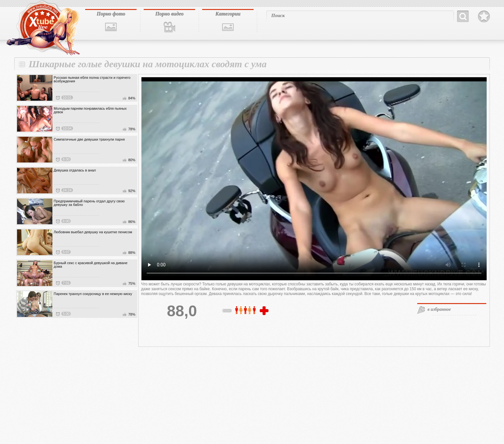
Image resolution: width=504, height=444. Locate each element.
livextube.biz (42, 28)
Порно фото (111, 14)
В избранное (484, 17)
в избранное (439, 309)
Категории (228, 14)
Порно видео (169, 14)
